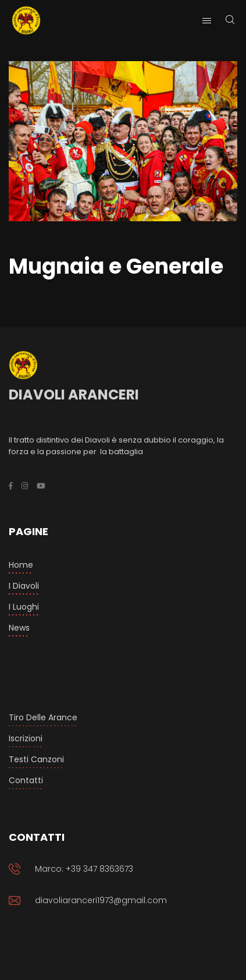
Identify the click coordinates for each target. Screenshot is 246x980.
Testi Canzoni (36, 759)
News (19, 628)
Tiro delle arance (43, 717)
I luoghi (24, 607)
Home (21, 565)
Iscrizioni (26, 738)
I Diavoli (24, 586)
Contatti (26, 780)
